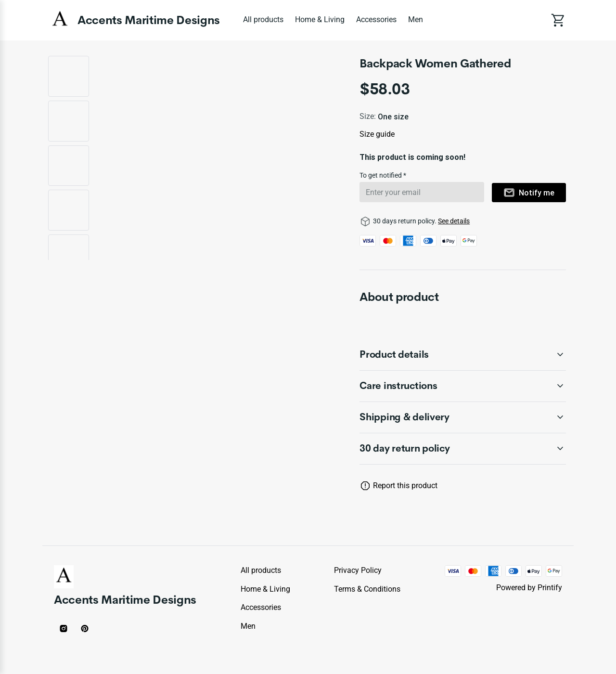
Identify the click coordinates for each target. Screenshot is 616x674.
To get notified (381, 175)
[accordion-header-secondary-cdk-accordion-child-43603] (463, 449)
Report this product (405, 486)
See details (454, 221)
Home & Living (320, 19)
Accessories (376, 19)
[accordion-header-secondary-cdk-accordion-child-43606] (463, 417)
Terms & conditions (367, 589)
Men (416, 19)
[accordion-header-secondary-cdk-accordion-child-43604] (463, 355)
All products (263, 19)
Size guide (377, 134)
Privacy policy (358, 570)
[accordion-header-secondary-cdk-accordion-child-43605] (463, 386)
